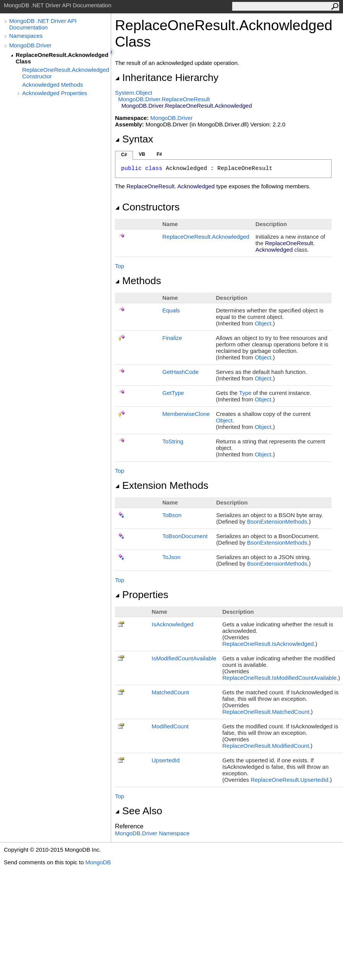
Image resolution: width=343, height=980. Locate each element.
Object (263, 323)
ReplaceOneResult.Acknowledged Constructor (66, 73)
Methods (138, 281)
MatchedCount (170, 692)
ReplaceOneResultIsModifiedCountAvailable (279, 678)
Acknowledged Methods (53, 85)
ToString (173, 441)
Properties (142, 595)
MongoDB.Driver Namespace (152, 833)
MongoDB (98, 862)
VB (142, 154)
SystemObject (134, 93)
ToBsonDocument (185, 536)
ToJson (171, 557)
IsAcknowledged (172, 624)
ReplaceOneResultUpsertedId (289, 780)
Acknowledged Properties (55, 93)
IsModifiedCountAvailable (184, 658)
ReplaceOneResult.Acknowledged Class (62, 58)
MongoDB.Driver (30, 45)
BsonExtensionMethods (277, 522)
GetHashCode (180, 372)
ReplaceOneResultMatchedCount (266, 712)
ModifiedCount (170, 726)
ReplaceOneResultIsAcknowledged (268, 644)
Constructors (147, 207)
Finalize (172, 338)
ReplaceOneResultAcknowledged (206, 237)
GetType (173, 393)
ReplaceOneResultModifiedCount (266, 746)
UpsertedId (166, 760)
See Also (139, 811)
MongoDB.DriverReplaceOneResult (164, 99)
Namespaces (26, 36)
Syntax (134, 139)
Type (245, 393)
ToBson (172, 515)
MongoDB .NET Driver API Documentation (43, 24)
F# (159, 154)
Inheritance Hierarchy (167, 78)
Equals (171, 310)
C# (124, 155)
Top (120, 266)
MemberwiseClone (186, 414)
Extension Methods (162, 485)
